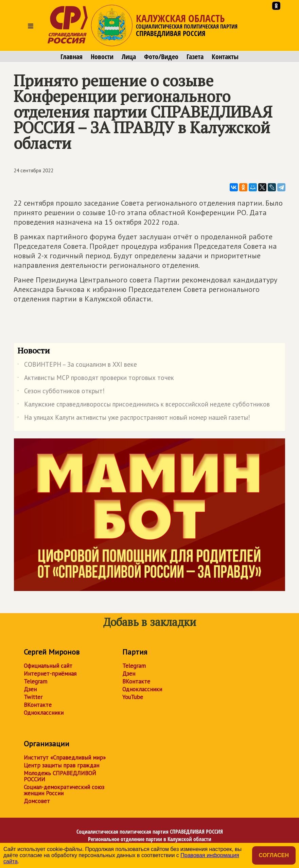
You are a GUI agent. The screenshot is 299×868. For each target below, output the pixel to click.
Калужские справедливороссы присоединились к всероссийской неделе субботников (144, 405)
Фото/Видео (161, 57)
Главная (72, 57)
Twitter (33, 697)
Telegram (36, 681)
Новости (102, 57)
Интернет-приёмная (50, 674)
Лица (129, 57)
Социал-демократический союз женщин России (64, 790)
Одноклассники (44, 713)
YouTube (133, 697)
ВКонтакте (38, 705)
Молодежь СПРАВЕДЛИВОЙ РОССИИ (60, 776)
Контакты (225, 57)
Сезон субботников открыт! (61, 392)
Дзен (30, 689)
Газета (195, 57)
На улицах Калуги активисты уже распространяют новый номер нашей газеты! (134, 419)
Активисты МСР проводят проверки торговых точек (96, 379)
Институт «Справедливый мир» (65, 758)
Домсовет (37, 801)
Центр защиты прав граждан (61, 765)
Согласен (274, 855)
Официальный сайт (48, 666)
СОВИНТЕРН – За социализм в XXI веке (77, 366)
